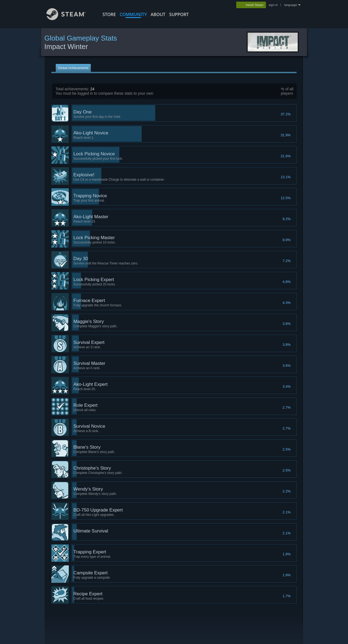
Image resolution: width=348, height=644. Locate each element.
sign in (273, 5)
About (158, 14)
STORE (109, 14)
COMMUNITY (133, 14)
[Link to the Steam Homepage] (70, 19)
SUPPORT (179, 14)
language (290, 5)
